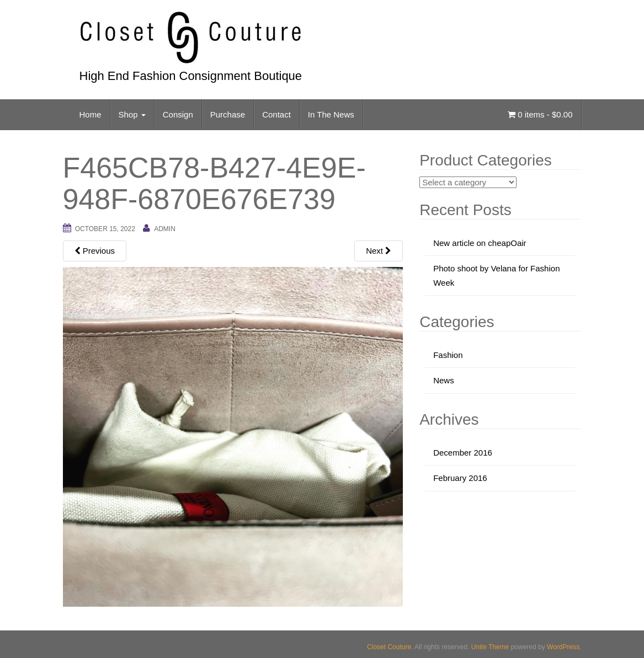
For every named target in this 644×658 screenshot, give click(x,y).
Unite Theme (490, 647)
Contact (276, 114)
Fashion (448, 355)
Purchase (228, 114)
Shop (132, 114)
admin (165, 229)
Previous (95, 251)
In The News (331, 114)
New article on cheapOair (480, 243)
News (444, 380)
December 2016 (463, 453)
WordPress (563, 647)
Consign (178, 114)
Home (91, 114)
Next (379, 251)
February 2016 (460, 478)
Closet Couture (389, 647)
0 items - (540, 114)
